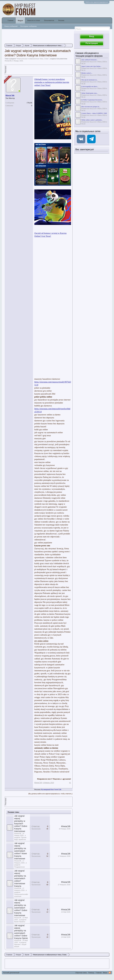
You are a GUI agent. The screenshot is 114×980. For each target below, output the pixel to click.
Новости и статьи (34, 20)
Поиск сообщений (11, 26)
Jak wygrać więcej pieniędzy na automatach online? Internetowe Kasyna (20, 878)
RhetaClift (8, 61)
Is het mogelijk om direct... (90, 86)
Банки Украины (20, 922)
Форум (20, 21)
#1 (70, 783)
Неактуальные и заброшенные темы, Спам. (33, 59)
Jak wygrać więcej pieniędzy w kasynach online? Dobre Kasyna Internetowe (21, 824)
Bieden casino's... (87, 73)
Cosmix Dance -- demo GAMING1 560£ (94, 113)
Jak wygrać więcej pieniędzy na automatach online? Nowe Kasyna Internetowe (21, 851)
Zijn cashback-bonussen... (90, 60)
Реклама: (38, 789)
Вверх (105, 973)
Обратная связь (81, 973)
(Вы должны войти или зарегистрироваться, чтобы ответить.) (50, 794)
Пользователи (49, 20)
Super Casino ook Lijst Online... (92, 66)
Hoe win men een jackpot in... (91, 107)
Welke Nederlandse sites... (90, 93)
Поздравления (20, 867)
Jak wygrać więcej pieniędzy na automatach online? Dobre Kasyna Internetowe (21, 908)
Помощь (91, 973)
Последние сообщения (28, 26)
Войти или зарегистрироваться (97, 2)
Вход (92, 36)
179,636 (29, 103)
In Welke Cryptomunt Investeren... (92, 100)
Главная (10, 20)
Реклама (61, 20)
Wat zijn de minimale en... (90, 80)
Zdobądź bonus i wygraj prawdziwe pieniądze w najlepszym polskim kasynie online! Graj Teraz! (52, 82)
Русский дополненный (11, 973)
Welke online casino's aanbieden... (92, 120)
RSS (110, 973)
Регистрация (92, 43)
